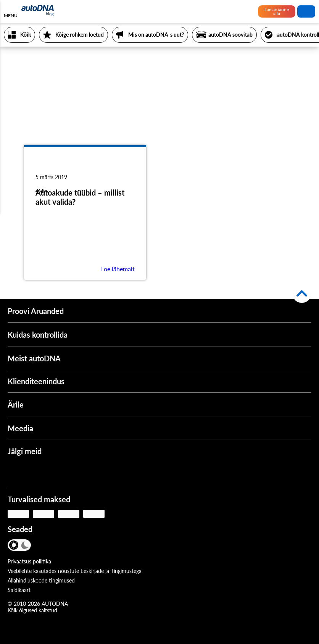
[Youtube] (39, 472)
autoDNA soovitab (230, 35)
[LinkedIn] (84, 472)
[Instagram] (61, 472)
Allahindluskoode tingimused (41, 580)
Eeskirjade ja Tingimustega (111, 571)
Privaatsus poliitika (29, 561)
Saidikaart (19, 590)
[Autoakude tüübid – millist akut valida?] (85, 168)
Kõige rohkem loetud (80, 35)
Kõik (26, 35)
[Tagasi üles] (302, 293)
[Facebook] (16, 472)
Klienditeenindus (36, 381)
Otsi (306, 11)
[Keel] (45, 546)
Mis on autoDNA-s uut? (156, 35)
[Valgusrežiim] (14, 545)
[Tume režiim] (25, 545)
